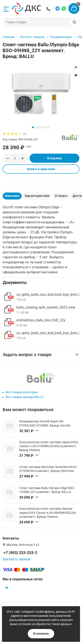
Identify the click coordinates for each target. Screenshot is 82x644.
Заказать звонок (17, 559)
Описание (12, 196)
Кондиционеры (61, 37)
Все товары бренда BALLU (24, 397)
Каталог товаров (32, 37)
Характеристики (37, 196)
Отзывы (61, 196)
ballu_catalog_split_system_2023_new (46, 307)
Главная (9, 37)
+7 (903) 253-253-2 (48, 9)
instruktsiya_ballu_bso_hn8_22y (41, 320)
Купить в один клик (41, 169)
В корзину (54, 158)
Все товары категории (22, 392)
